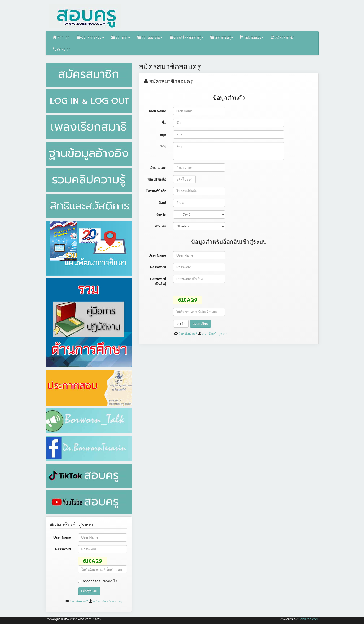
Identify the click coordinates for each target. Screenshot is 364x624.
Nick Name (157, 111)
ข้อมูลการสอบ (90, 37)
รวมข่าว (121, 37)
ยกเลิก (181, 324)
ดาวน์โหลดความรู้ (186, 37)
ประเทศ (160, 226)
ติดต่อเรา (62, 49)
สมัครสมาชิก (282, 37)
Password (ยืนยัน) (158, 281)
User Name (62, 537)
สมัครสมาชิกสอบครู (108, 601)
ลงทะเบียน (200, 324)
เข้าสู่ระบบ (89, 591)
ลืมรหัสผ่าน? (79, 601)
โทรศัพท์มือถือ (156, 191)
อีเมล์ (162, 203)
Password (63, 549)
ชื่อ (164, 123)
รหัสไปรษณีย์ (156, 179)
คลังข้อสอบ (252, 37)
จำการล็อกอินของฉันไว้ (100, 581)
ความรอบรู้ (222, 37)
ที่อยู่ (163, 146)
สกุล (163, 134)
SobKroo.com (309, 619)
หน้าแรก (61, 37)
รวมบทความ (150, 37)
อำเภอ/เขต (158, 168)
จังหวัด (161, 215)
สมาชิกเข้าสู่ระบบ (215, 334)
